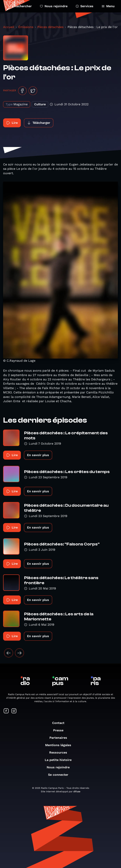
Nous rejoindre (54, 6)
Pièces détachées (50, 27)
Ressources (60, 752)
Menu (108, 6)
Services (85, 6)
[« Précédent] (9, 653)
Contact (60, 723)
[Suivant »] (19, 653)
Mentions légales (60, 745)
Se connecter (60, 775)
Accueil (9, 27)
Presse (60, 730)
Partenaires (60, 738)
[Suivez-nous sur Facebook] (6, 711)
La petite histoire (60, 760)
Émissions (26, 27)
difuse (77, 791)
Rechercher (21, 6)
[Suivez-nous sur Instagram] (14, 711)
